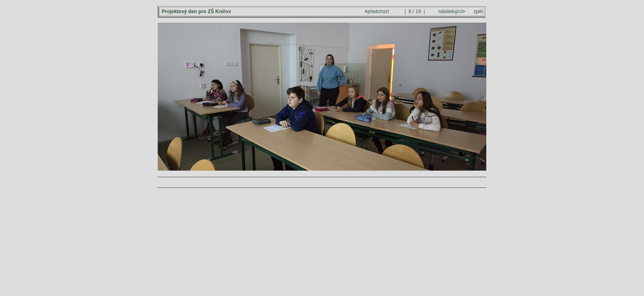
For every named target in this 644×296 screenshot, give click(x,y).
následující (451, 12)
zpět (478, 12)
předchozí (378, 12)
